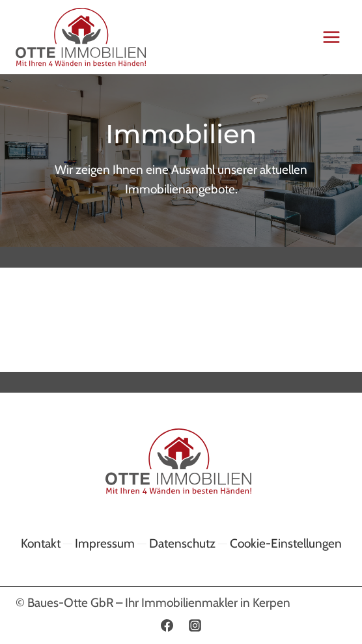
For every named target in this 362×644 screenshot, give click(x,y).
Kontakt (41, 543)
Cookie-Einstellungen (286, 543)
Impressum (105, 543)
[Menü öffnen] (331, 37)
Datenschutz (182, 543)
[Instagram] (195, 625)
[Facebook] (167, 625)
